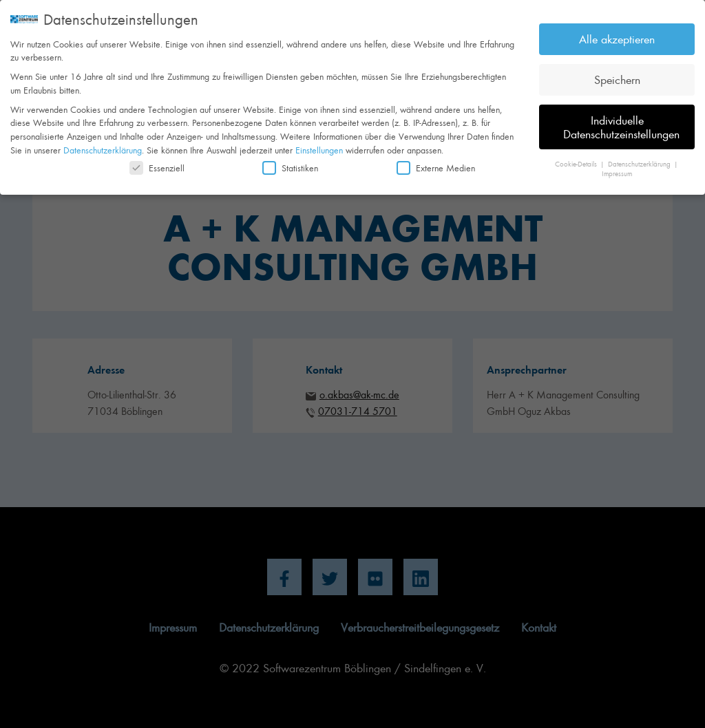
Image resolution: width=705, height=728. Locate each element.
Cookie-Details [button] (577, 158)
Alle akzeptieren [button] (617, 33)
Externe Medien (436, 162)
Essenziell (157, 162)
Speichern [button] (617, 74)
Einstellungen (319, 143)
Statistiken (290, 162)
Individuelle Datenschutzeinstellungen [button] (621, 121)
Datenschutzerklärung (103, 143)
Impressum (617, 168)
